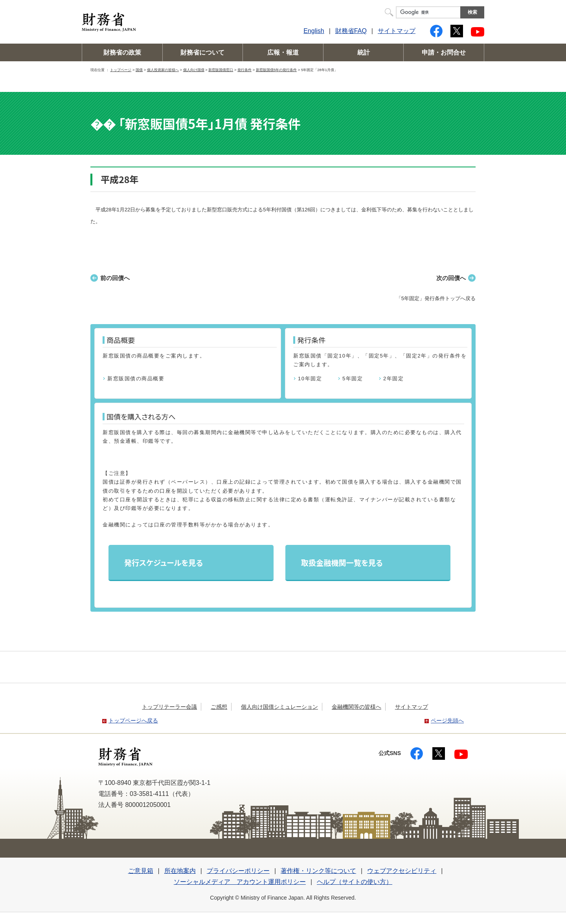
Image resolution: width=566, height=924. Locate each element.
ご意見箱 (141, 871)
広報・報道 (283, 52)
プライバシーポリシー (238, 871)
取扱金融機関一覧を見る (342, 563)
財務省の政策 (122, 52)
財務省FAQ (351, 31)
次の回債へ (451, 278)
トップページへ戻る (133, 720)
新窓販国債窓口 (221, 70)
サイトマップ (397, 31)
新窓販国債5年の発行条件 (276, 70)
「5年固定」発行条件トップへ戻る (436, 298)
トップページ (121, 70)
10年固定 (310, 379)
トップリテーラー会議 (169, 707)
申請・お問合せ (444, 52)
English (314, 31)
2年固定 (393, 379)
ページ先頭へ (447, 720)
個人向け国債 (194, 70)
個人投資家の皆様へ (163, 70)
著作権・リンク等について (318, 871)
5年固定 (353, 379)
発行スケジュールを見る (164, 563)
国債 (139, 70)
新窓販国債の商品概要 (136, 379)
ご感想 (219, 707)
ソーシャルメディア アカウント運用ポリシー (240, 882)
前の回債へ (115, 278)
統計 (364, 52)
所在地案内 (180, 871)
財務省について (202, 52)
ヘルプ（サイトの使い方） (355, 882)
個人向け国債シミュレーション (279, 707)
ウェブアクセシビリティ (402, 871)
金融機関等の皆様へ (357, 707)
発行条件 (244, 70)
